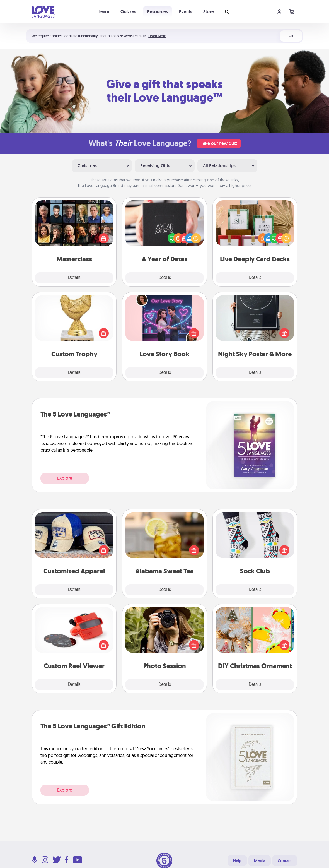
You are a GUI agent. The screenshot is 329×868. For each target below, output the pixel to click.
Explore (65, 478)
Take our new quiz (219, 143)
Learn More (157, 36)
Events (186, 12)
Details (74, 278)
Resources (158, 12)
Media (260, 861)
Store (209, 12)
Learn (104, 12)
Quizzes (128, 12)
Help (237, 861)
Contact (285, 861)
